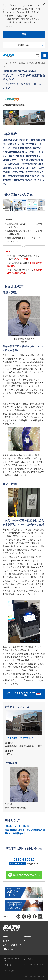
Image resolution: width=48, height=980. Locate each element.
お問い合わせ (8, 949)
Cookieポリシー (10, 965)
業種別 (5, 936)
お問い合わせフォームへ (25, 875)
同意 (24, 34)
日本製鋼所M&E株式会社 (20, 738)
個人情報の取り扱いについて (14, 960)
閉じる (44, 4)
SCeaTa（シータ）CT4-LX (17, 826)
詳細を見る (24, 45)
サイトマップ (9, 971)
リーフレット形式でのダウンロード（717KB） (24, 694)
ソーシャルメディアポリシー (35, 966)
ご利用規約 (30, 959)
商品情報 (28, 936)
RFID (26, 941)
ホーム (5, 63)
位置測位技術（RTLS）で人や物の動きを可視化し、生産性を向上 (25, 832)
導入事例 (13, 63)
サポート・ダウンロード (12, 945)
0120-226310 (24, 859)
